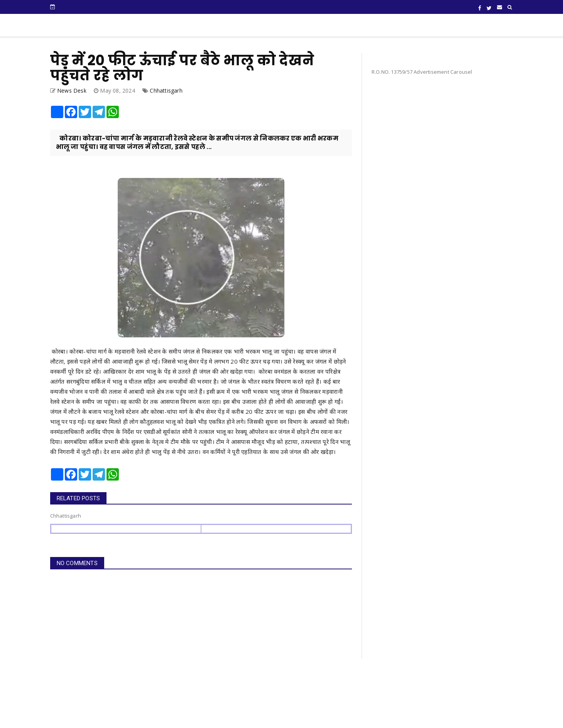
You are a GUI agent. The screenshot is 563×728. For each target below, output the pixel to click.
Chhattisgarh (166, 91)
